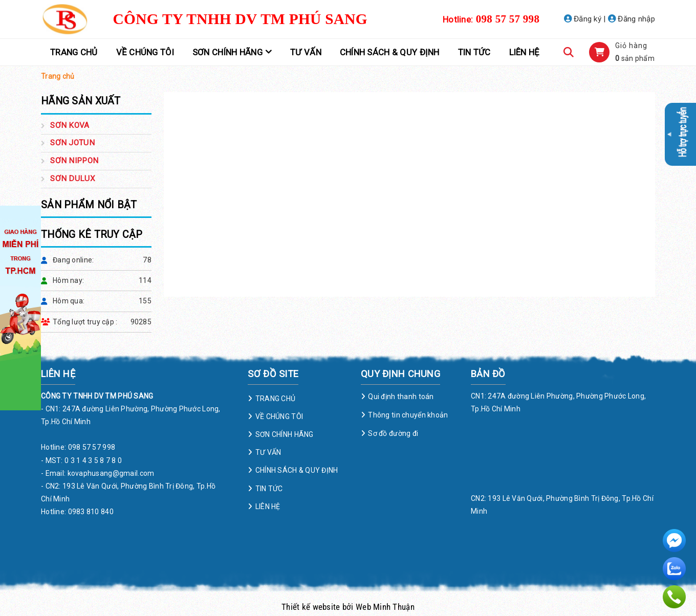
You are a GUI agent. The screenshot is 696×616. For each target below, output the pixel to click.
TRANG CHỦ (74, 52)
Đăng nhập (632, 19)
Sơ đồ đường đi (393, 433)
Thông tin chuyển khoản (408, 415)
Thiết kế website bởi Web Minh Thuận (348, 607)
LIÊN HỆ (525, 52)
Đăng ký (583, 19)
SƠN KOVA (70, 125)
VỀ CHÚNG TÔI (145, 52)
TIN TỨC (474, 52)
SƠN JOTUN (72, 143)
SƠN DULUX (73, 179)
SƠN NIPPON (74, 161)
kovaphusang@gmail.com (111, 473)
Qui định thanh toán (401, 397)
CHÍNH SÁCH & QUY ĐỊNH (390, 52)
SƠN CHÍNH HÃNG (227, 52)
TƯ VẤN (306, 52)
